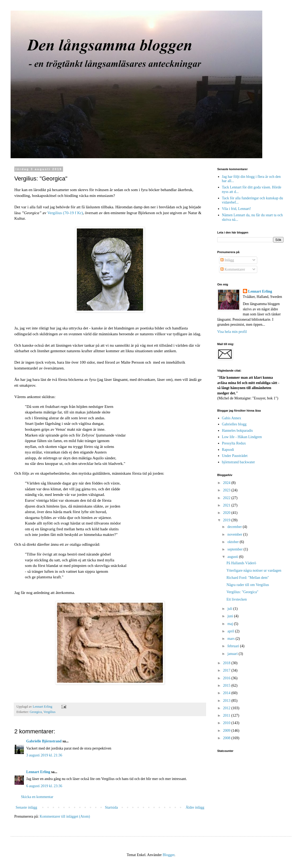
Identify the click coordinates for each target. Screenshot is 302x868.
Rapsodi (228, 450)
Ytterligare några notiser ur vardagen (254, 570)
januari (233, 654)
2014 (227, 693)
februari (234, 646)
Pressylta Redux (234, 443)
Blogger (168, 855)
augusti (233, 557)
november (235, 534)
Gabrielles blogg (234, 424)
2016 (227, 678)
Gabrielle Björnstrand (44, 741)
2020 (227, 513)
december (235, 527)
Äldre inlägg (195, 807)
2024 (227, 483)
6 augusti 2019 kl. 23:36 (44, 786)
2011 (227, 715)
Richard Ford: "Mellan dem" (248, 578)
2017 (227, 670)
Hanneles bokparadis (237, 431)
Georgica (36, 712)
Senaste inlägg (26, 807)
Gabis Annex (232, 418)
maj (231, 624)
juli (230, 609)
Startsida (111, 807)
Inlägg (227, 260)
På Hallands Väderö (241, 563)
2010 (227, 723)
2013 (227, 701)
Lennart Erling (38, 772)
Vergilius (49, 712)
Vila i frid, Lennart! (237, 209)
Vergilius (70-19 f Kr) (65, 213)
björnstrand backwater (239, 462)
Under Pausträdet (235, 456)
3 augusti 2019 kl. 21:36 (44, 755)
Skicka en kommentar (37, 797)
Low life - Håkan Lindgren (242, 437)
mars (231, 639)
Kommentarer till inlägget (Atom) (65, 816)
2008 (227, 738)
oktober (233, 542)
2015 (227, 686)
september (235, 549)
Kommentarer (233, 269)
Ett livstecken (237, 599)
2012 (227, 708)
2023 (227, 490)
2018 (227, 663)
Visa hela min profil (232, 332)
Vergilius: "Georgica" (242, 592)
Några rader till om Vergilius (248, 585)
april (231, 631)
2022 (227, 498)
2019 (227, 520)
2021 (227, 505)
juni (231, 616)
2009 (227, 731)
